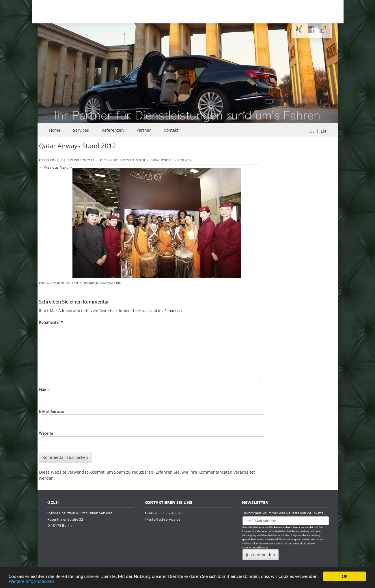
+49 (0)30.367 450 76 (165, 513)
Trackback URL (110, 283)
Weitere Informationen (31, 582)
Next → (66, 167)
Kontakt (171, 130)
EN (323, 131)
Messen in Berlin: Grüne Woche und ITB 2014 (157, 160)
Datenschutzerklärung (255, 548)
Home (55, 130)
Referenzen (113, 130)
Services (81, 130)
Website (46, 433)
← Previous (49, 167)
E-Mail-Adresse (52, 412)
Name (44, 390)
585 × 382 (111, 160)
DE (312, 131)
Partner (144, 130)
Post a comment (52, 283)
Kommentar (51, 322)
